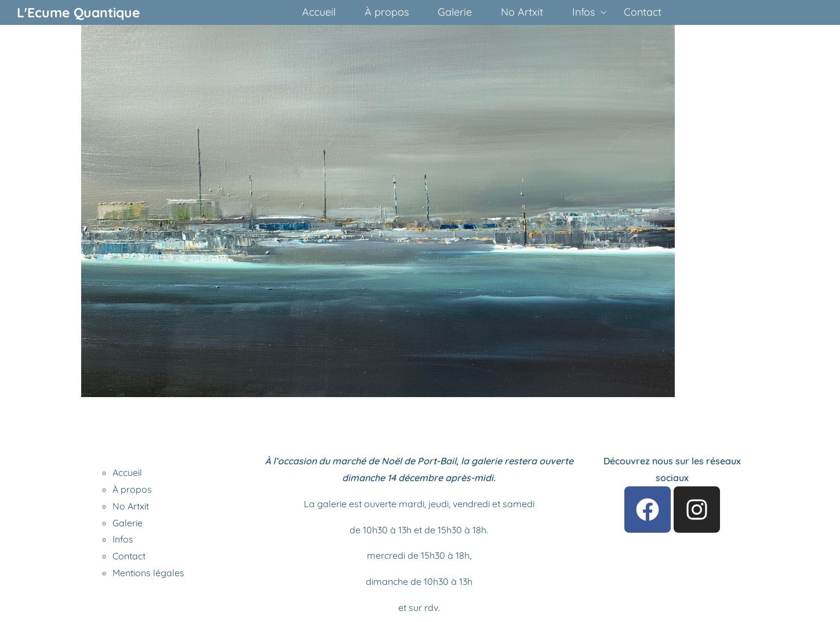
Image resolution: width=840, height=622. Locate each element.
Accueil (127, 472)
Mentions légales (148, 573)
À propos (132, 489)
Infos (123, 539)
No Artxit (131, 506)
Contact (129, 556)
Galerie (128, 523)
